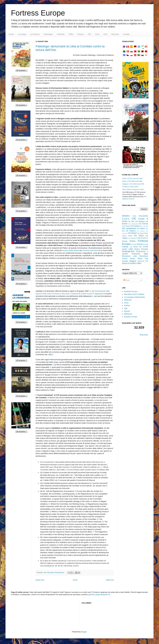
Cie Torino (139, 236)
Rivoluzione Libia (129, 256)
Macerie (127, 311)
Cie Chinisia (144, 224)
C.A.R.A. (126, 219)
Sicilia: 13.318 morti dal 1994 (132, 178)
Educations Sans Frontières (134, 294)
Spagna (133, 261)
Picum (126, 303)
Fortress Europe (38, 13)
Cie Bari (131, 221)
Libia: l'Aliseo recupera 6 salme (133, 189)
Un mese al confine (135, 262)
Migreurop (128, 300)
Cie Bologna (140, 221)
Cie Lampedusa (129, 228)
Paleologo (51, 572)
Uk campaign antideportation (135, 297)
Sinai (140, 258)
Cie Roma (132, 233)
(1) (90, 291)
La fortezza (35, 34)
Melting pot (128, 314)
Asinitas (127, 306)
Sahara (132, 259)
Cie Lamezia (144, 226)
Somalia (125, 261)
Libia (45, 572)
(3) (52, 355)
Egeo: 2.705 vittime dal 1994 (132, 181)
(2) (92, 296)
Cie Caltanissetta (133, 224)
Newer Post (40, 580)
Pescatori (145, 249)
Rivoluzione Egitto (140, 254)
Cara (97, 34)
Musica (81, 34)
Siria (146, 259)
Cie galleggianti (133, 238)
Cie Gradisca (135, 226)
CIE (89, 34)
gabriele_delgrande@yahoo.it (99, 595)
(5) (50, 367)
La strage (22, 34)
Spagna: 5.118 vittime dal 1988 (133, 184)
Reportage (48, 34)
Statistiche (141, 261)
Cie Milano (141, 229)
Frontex (134, 244)
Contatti (126, 34)
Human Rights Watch (71, 250)
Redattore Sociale (131, 317)
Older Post (110, 580)
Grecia (140, 244)
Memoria (115, 34)
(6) (79, 375)
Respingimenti (59, 572)
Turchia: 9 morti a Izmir (130, 187)
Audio (134, 216)
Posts (127, 280)
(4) (53, 365)
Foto (105, 34)
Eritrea (133, 241)
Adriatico (126, 216)
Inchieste (61, 34)
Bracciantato (143, 216)
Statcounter (144, 335)
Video (71, 34)
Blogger (84, 632)
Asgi (126, 308)
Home (11, 34)
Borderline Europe (131, 292)
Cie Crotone (126, 226)
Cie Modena (131, 231)
